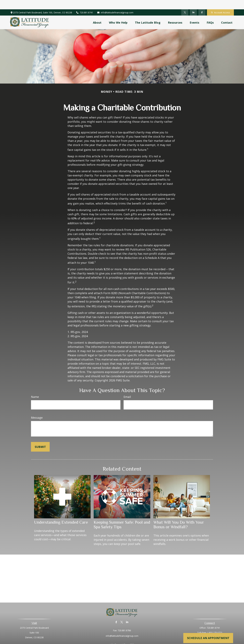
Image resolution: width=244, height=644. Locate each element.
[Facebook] (202, 3)
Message (37, 408)
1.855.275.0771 (215, 623)
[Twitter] (185, 3)
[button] (97, 13)
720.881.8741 (85, 3)
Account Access (220, 3)
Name (35, 387)
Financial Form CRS (124, 635)
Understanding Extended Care (61, 513)
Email (127, 387)
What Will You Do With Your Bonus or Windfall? (179, 515)
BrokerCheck (154, 641)
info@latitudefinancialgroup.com (115, 3)
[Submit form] (40, 437)
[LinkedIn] (193, 3)
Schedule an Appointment (208, 638)
